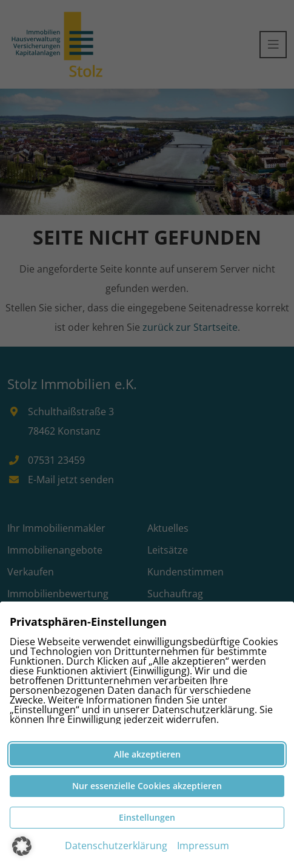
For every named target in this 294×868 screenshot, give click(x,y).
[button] (22, 846)
